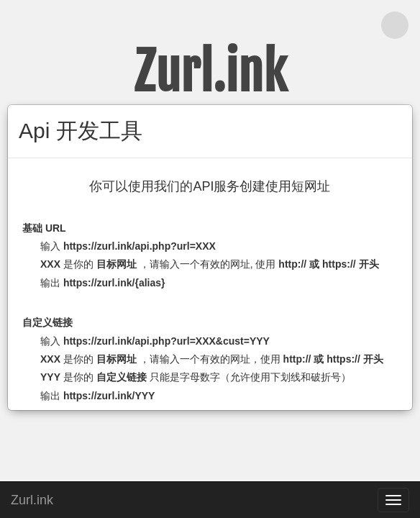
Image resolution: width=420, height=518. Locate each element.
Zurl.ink (32, 498)
